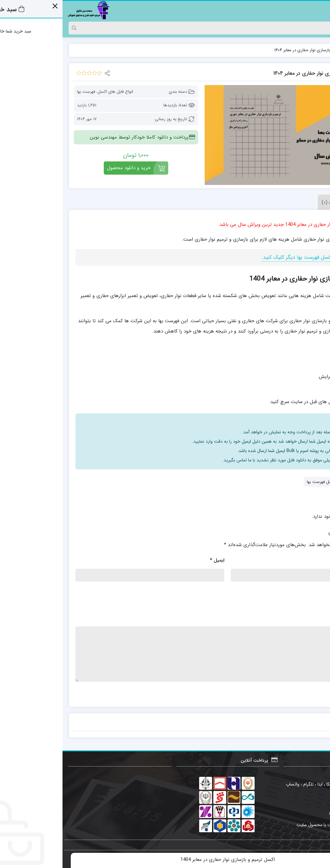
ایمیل (155, 560)
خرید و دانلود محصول (66, 168)
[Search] (171, 28)
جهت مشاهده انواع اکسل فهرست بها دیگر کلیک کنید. (256, 257)
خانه (317, 50)
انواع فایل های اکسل (53, 92)
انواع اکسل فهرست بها (263, 482)
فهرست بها (24, 92)
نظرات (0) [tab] (268, 202)
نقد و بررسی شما (298, 618)
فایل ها (303, 50)
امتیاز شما (306, 591)
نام (312, 560)
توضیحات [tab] (305, 202)
